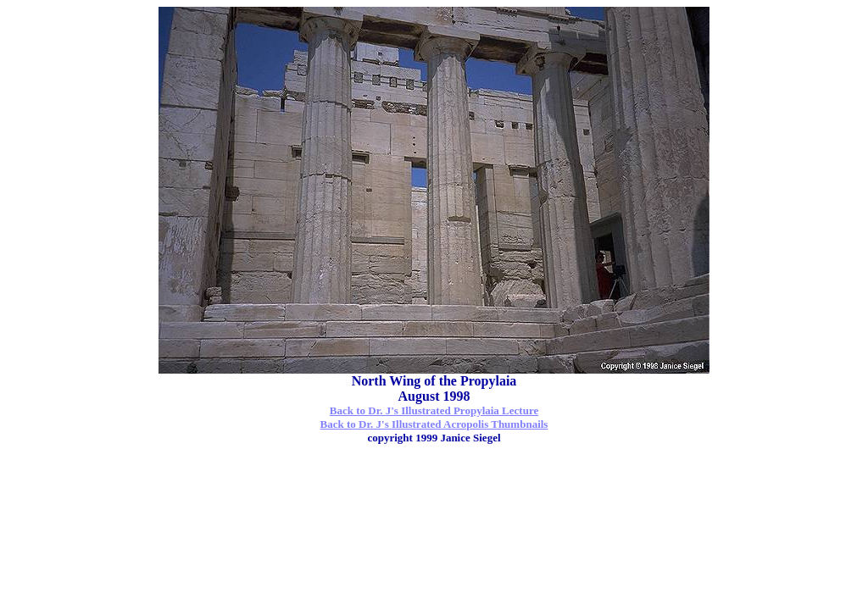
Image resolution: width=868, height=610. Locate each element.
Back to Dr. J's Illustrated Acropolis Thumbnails (434, 424)
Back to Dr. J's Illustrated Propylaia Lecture (434, 410)
